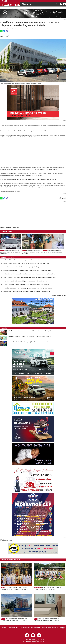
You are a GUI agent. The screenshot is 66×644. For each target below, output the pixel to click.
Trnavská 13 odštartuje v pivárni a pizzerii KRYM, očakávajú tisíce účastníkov (29, 336)
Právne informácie (25, 627)
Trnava (3, 588)
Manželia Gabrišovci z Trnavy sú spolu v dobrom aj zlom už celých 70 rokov (28, 271)
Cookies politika (61, 629)
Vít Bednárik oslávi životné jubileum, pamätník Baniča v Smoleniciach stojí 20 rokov (31, 331)
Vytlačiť (63, 198)
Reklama (54, 627)
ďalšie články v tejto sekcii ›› (59, 296)
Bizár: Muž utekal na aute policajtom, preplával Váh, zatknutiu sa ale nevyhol (10, 252)
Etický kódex (48, 627)
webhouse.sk (40, 641)
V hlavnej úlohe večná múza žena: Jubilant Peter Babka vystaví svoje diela (47, 620)
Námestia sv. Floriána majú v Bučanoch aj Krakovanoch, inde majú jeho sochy (32, 252)
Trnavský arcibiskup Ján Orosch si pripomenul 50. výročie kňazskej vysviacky (15, 588)
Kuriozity (6, 28)
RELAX (2, 28)
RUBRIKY (26, 4)
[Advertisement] (33, 152)
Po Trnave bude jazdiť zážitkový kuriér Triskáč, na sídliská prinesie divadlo (28, 292)
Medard (64, 1)
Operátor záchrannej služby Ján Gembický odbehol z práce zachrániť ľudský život (30, 274)
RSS (58, 627)
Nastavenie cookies (51, 629)
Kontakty (62, 627)
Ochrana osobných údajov (37, 627)
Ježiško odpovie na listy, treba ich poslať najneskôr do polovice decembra (26, 281)
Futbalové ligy (37, 588)
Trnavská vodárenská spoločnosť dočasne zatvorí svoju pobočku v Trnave (14, 620)
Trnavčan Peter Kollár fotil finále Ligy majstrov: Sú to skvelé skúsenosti (28, 342)
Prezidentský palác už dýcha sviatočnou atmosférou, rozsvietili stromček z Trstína (30, 278)
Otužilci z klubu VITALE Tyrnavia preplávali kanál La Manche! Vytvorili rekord (28, 288)
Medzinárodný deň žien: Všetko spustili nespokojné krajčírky (53, 251)
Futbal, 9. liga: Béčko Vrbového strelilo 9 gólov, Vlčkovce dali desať (47, 588)
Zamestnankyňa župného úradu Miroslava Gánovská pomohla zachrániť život (27, 285)
